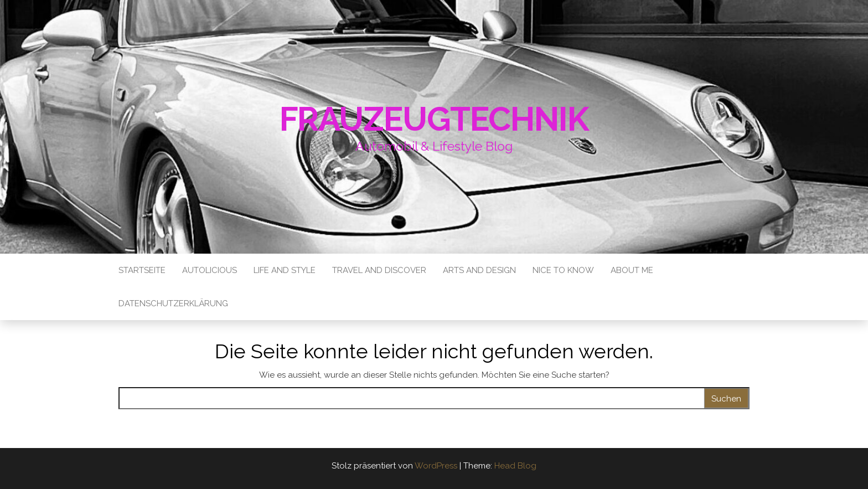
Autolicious (210, 270)
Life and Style (285, 270)
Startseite (142, 270)
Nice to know (563, 270)
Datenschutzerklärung (173, 303)
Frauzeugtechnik (434, 119)
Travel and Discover (379, 270)
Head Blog (515, 466)
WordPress (436, 466)
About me (632, 270)
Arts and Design (479, 270)
